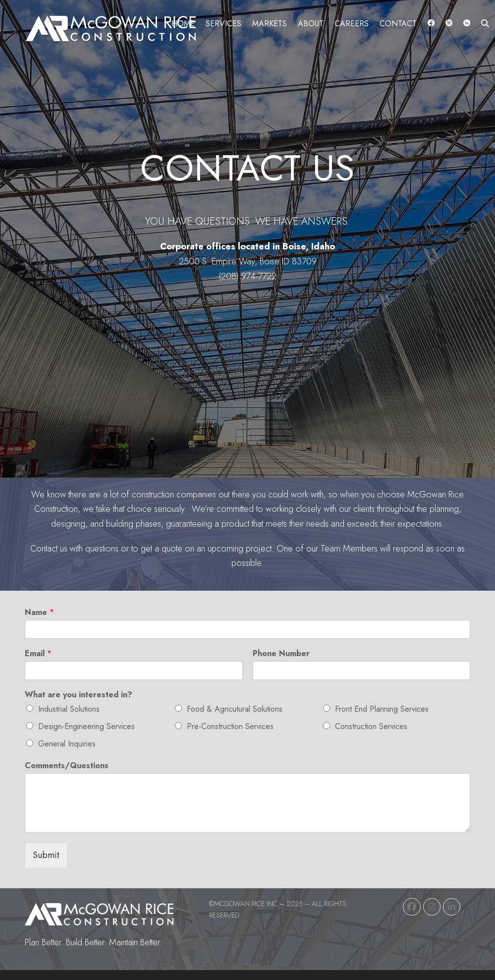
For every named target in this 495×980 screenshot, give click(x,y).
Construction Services (371, 726)
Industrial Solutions (69, 709)
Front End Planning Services (382, 709)
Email (38, 654)
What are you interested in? (79, 695)
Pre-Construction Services (230, 726)
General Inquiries (67, 744)
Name (39, 613)
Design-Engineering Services (86, 726)
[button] (485, 23)
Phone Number (281, 654)
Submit (46, 855)
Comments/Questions (67, 766)
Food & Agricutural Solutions (235, 709)
